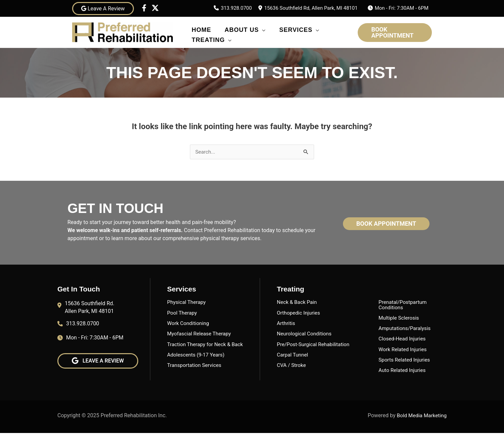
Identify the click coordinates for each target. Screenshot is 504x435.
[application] (262, 28)
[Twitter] (155, 8)
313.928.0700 (236, 8)
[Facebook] (144, 8)
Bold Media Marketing (421, 417)
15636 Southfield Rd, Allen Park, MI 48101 (311, 8)
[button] (395, 33)
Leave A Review (103, 9)
